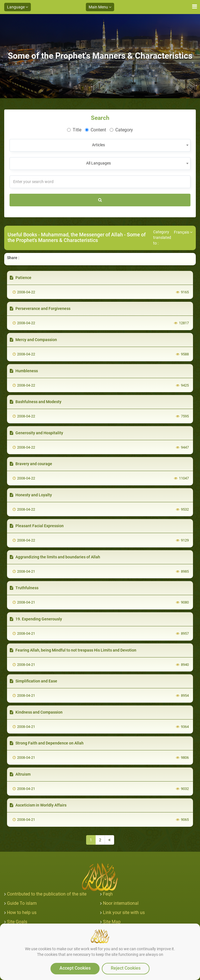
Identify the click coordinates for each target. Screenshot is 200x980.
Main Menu (100, 7)
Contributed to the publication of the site (47, 894)
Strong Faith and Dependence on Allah (47, 743)
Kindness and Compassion (36, 712)
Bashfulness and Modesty (36, 402)
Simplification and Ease (34, 681)
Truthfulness (24, 588)
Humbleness (24, 371)
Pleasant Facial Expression (37, 526)
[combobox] (100, 145)
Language (18, 7)
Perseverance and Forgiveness (40, 309)
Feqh (108, 894)
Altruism (20, 774)
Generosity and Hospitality (36, 433)
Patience (21, 278)
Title (74, 130)
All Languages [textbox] (98, 163)
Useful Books (22, 235)
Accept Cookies (75, 968)
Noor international (121, 903)
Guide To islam (22, 903)
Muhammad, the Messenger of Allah (82, 235)
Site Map (112, 922)
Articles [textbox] (98, 145)
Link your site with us (124, 912)
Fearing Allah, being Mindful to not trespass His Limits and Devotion (73, 650)
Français (183, 232)
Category (121, 130)
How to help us (22, 912)
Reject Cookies (126, 968)
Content (96, 130)
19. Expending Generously (36, 619)
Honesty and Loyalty (31, 495)
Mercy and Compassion (33, 340)
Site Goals (17, 922)
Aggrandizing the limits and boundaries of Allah (55, 557)
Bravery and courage (31, 464)
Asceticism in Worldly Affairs (38, 805)
